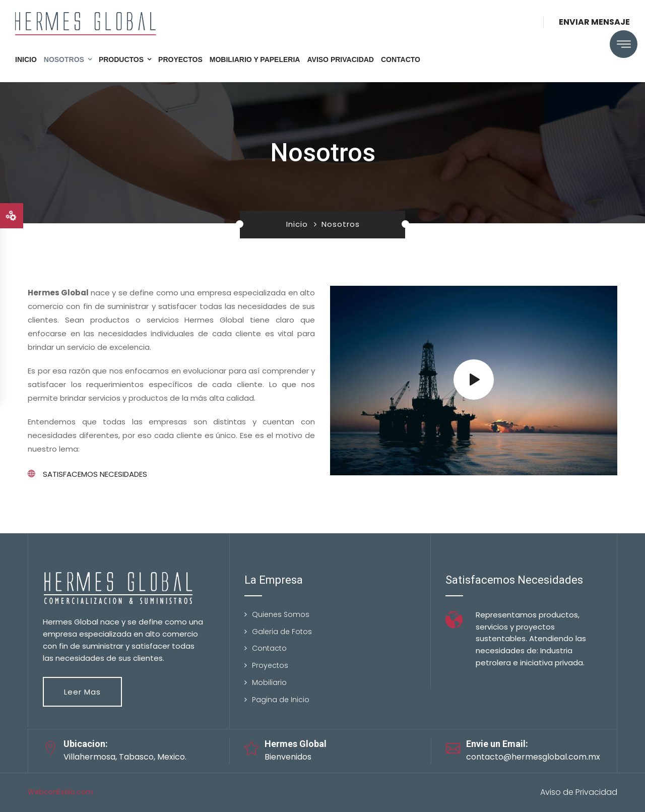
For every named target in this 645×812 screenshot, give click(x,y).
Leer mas (82, 692)
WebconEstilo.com (60, 792)
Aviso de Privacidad (579, 792)
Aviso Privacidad (340, 59)
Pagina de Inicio (281, 700)
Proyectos (180, 59)
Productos (121, 59)
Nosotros (64, 59)
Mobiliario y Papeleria (255, 59)
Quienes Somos (281, 614)
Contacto (401, 59)
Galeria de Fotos (282, 632)
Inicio (26, 59)
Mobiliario (269, 682)
